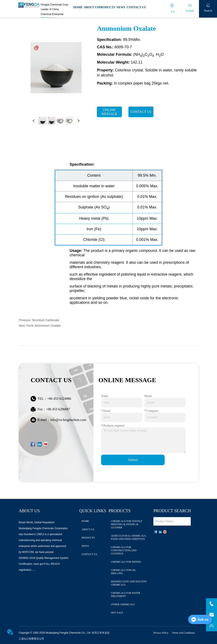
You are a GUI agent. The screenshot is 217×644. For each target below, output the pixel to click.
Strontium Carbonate (45, 320)
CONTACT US (136, 7)
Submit (133, 460)
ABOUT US (91, 7)
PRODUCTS (107, 7)
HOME (78, 7)
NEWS (121, 7)
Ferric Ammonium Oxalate (44, 326)
